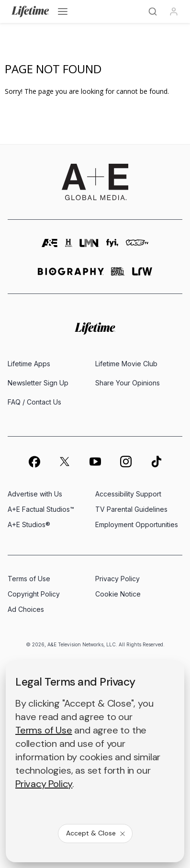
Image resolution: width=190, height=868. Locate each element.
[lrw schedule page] (142, 276)
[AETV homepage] (50, 247)
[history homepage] (69, 247)
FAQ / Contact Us (34, 402)
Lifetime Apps (29, 364)
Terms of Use (29, 579)
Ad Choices (26, 609)
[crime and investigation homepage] (118, 276)
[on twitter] (65, 462)
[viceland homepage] (137, 247)
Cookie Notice (118, 594)
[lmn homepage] (89, 247)
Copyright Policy (34, 594)
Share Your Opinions (128, 383)
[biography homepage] (71, 276)
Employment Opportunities (137, 524)
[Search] (153, 11)
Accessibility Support (128, 494)
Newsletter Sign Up (38, 383)
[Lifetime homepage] (95, 329)
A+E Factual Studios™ (41, 509)
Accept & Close (96, 833)
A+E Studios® (29, 524)
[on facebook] (34, 462)
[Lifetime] (30, 11)
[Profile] (174, 11)
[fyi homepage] (112, 247)
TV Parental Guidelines (131, 509)
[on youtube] (95, 462)
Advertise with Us (35, 494)
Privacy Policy (117, 579)
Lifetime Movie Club (126, 364)
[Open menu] (63, 11)
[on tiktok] (156, 462)
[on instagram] (126, 462)
